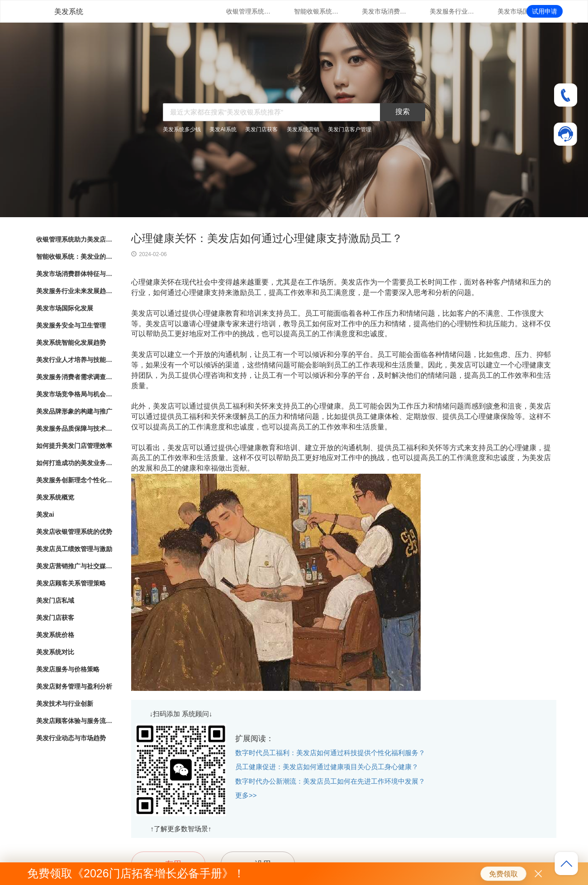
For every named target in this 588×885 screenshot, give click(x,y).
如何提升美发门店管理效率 (74, 446)
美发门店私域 (55, 600)
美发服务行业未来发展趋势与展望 (452, 11)
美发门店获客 (261, 129)
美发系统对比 (55, 652)
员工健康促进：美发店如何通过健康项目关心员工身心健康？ (327, 767)
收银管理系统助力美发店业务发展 (249, 11)
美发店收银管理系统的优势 (74, 532)
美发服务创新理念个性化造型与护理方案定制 (75, 480)
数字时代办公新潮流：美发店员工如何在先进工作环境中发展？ (330, 781)
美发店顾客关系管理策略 (71, 583)
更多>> (246, 795)
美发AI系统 (223, 129)
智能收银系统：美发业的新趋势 (317, 11)
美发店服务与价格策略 (68, 669)
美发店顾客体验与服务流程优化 (75, 721)
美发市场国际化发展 (520, 11)
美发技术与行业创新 (65, 704)
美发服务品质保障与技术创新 (75, 428)
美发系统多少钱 (182, 129)
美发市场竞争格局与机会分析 (75, 394)
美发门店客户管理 (350, 129)
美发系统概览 (55, 497)
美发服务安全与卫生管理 (71, 325)
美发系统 (69, 12)
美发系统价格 (55, 635)
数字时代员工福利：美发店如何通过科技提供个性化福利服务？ (330, 753)
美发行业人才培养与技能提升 (75, 360)
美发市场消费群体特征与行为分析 (384, 11)
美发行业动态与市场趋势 (71, 738)
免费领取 (503, 874)
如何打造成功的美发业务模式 (75, 463)
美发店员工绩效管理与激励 (74, 549)
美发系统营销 (303, 129)
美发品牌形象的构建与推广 (74, 411)
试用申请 (545, 11)
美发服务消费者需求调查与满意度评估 (75, 377)
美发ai (45, 514)
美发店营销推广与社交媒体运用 (75, 566)
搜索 (403, 112)
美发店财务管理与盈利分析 (74, 686)
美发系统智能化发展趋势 (71, 343)
